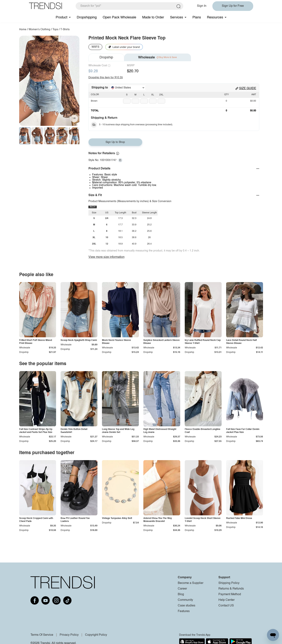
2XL (161, 95)
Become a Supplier (191, 583)
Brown (94, 101)
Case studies (187, 606)
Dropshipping (87, 17)
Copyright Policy (96, 635)
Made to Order (153, 17)
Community (185, 600)
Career (182, 589)
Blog (181, 594)
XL (153, 95)
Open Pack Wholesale (119, 17)
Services (177, 17)
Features (184, 611)
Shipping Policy (229, 583)
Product (62, 17)
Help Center (227, 600)
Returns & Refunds (231, 589)
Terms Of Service (42, 635)
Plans (197, 17)
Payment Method (230, 594)
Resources (215, 17)
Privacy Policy (69, 635)
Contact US (226, 606)
